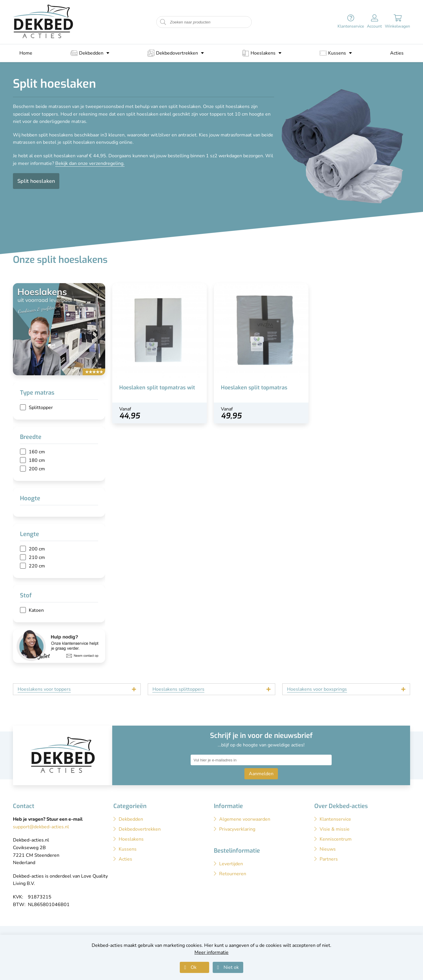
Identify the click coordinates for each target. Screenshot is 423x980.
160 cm (37, 452)
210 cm (37, 557)
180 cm (37, 460)
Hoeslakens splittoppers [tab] (178, 689)
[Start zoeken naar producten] (163, 22)
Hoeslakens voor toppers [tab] (44, 689)
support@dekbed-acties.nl (41, 827)
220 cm (37, 566)
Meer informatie (211, 952)
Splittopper (41, 408)
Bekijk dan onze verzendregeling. (90, 163)
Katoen (36, 610)
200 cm (37, 469)
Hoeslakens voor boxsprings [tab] (317, 689)
